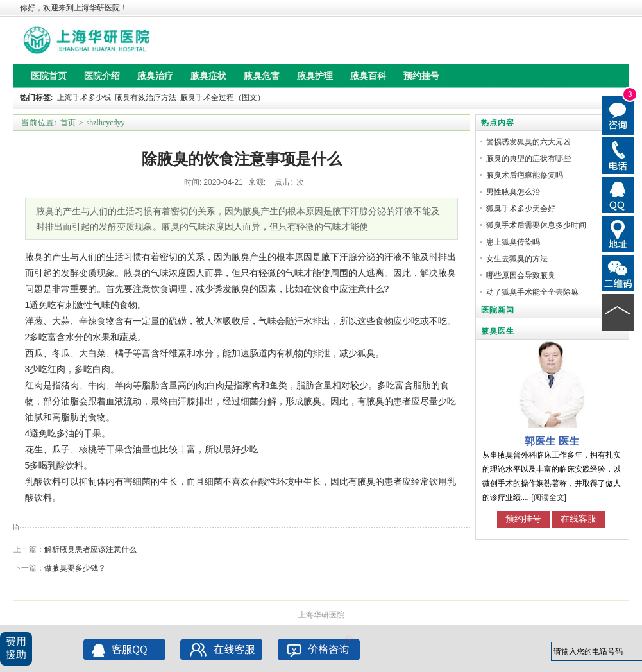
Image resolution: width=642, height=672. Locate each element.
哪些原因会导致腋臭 (521, 275)
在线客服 (579, 519)
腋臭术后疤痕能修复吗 (525, 175)
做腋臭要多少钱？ (75, 568)
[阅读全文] (549, 497)
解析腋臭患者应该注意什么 (90, 549)
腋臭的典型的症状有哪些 (528, 159)
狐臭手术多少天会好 (521, 209)
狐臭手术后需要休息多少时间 (536, 225)
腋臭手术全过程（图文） (223, 98)
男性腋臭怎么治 (513, 192)
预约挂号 (523, 519)
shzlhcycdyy (106, 123)
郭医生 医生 (552, 441)
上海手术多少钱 (84, 98)
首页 (68, 123)
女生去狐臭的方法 (517, 259)
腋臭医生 (498, 331)
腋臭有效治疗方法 (146, 98)
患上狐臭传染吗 (513, 242)
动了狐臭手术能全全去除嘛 (532, 292)
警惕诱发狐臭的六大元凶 (528, 142)
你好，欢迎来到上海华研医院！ (74, 8)
